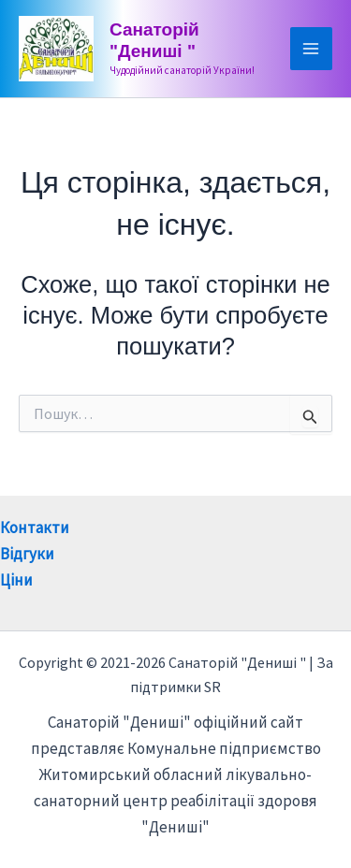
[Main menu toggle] (312, 49)
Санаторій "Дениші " (154, 40)
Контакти (35, 528)
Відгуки (27, 554)
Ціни (16, 580)
